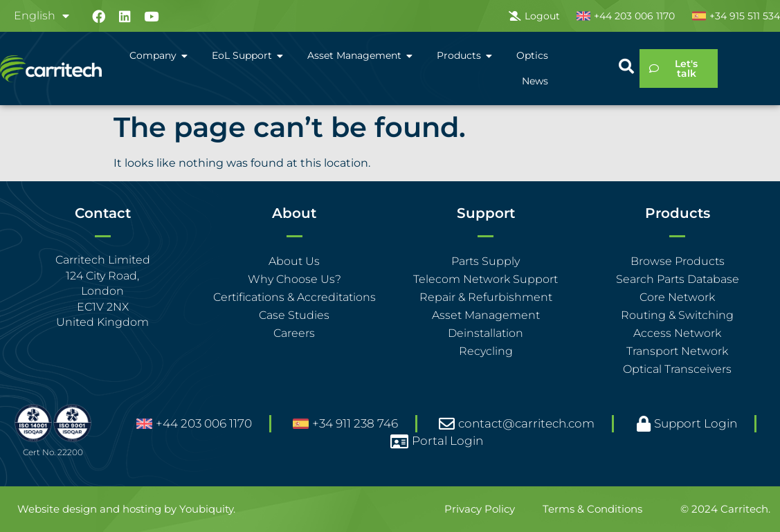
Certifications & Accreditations (294, 297)
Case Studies (294, 315)
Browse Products (678, 261)
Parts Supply (486, 261)
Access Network (677, 333)
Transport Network (677, 351)
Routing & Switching (677, 315)
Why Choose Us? (294, 279)
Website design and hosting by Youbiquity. (126, 509)
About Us (294, 261)
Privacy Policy (480, 509)
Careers (294, 333)
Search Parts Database (678, 279)
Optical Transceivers (677, 369)
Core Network (677, 297)
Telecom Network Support (486, 279)
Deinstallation (486, 333)
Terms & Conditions (592, 509)
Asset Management (486, 315)
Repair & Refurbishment (486, 297)
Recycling (486, 351)
